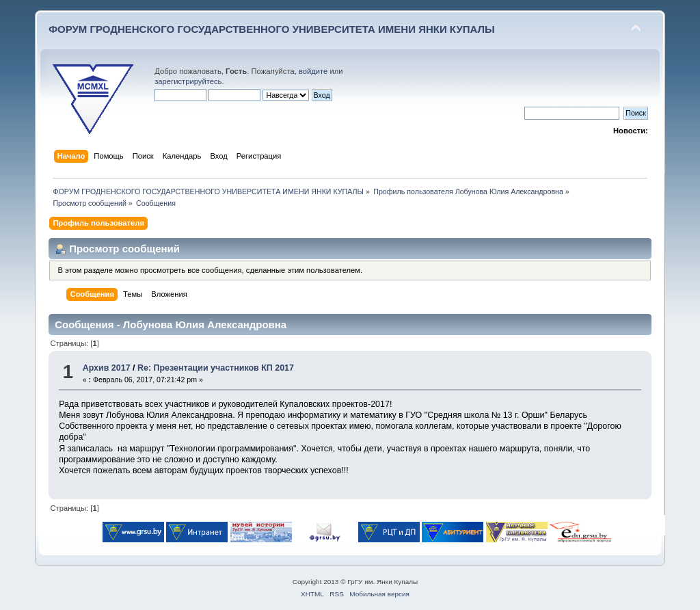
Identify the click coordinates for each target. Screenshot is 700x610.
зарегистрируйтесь (188, 81)
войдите (313, 71)
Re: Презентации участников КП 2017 (216, 368)
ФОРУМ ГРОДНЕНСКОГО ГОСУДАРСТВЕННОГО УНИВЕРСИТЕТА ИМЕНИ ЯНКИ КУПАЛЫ (272, 29)
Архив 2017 (107, 368)
